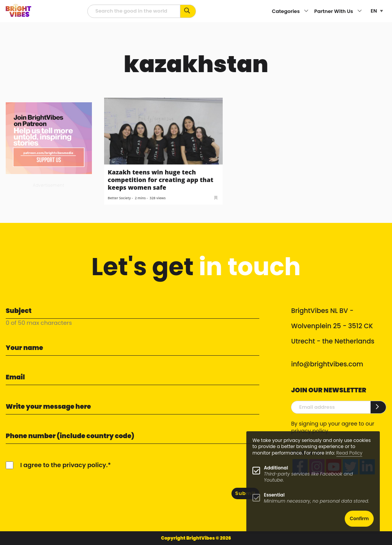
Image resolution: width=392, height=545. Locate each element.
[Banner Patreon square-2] (49, 138)
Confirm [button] (359, 518)
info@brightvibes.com (327, 364)
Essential (274, 495)
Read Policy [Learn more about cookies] (349, 453)
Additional (276, 468)
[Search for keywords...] (188, 11)
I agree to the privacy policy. (64, 465)
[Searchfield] (134, 11)
